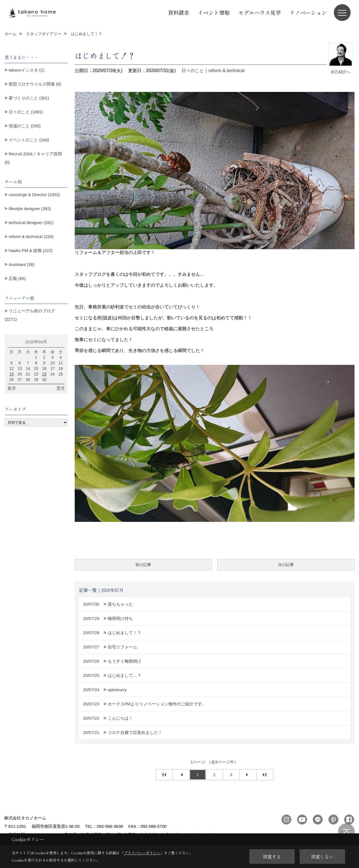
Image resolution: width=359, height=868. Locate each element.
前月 (12, 388)
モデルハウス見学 (260, 12)
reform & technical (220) (31, 236)
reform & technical (227, 71)
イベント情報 (214, 12)
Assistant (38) (22, 264)
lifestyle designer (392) (30, 209)
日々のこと (193, 71)
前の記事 (143, 565)
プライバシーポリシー (142, 853)
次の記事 (286, 565)
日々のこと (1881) (26, 112)
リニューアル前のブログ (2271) (30, 315)
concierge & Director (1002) (34, 195)
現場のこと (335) (25, 126)
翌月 (61, 388)
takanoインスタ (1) (27, 70)
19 (11, 374)
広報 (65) (17, 278)
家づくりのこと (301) (29, 98)
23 (44, 374)
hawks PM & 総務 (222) (31, 250)
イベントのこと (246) (29, 140)
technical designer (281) (31, 223)
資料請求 (179, 12)
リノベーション (308, 12)
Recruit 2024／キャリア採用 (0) (33, 158)
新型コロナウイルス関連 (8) (35, 84)
